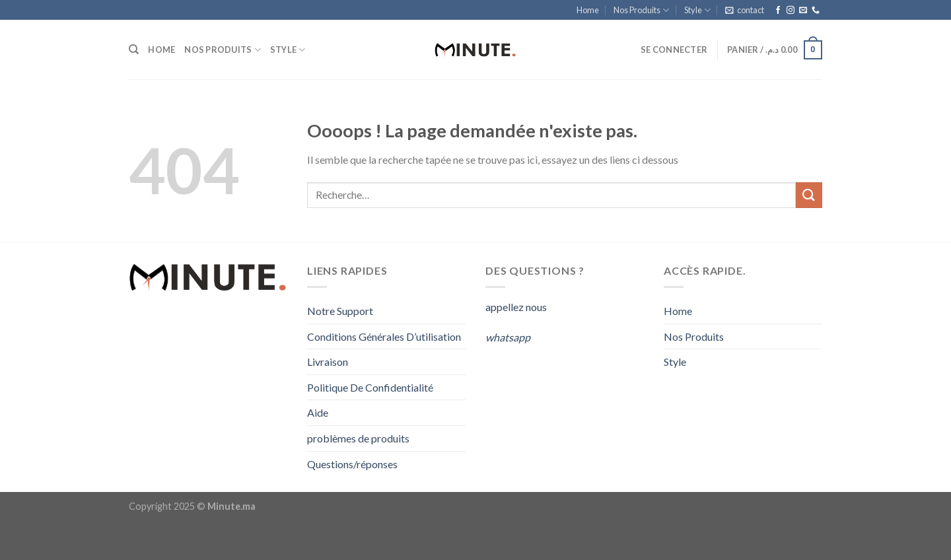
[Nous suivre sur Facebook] (778, 11)
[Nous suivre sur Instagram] (791, 11)
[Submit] (809, 195)
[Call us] (816, 11)
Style (697, 10)
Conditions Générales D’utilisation (384, 336)
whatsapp (508, 337)
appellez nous (517, 307)
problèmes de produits (358, 438)
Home (588, 10)
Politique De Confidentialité (370, 387)
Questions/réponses (352, 464)
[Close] (13, 537)
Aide (318, 412)
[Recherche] (134, 50)
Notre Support (340, 311)
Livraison (328, 362)
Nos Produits (641, 10)
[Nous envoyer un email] (803, 11)
